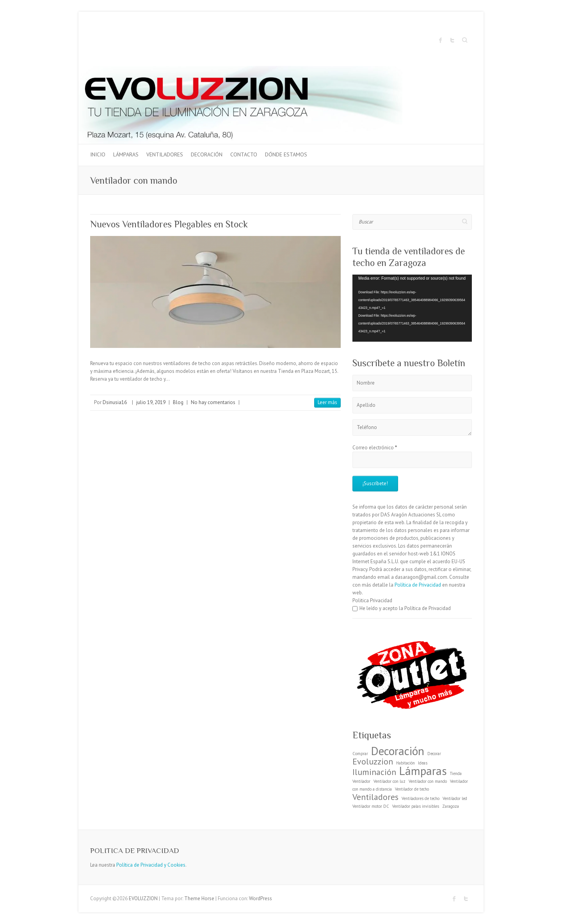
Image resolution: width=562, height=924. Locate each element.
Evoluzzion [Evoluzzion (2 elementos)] (373, 761)
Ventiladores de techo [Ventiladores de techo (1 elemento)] (421, 798)
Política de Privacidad (418, 585)
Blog (178, 402)
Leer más (327, 402)
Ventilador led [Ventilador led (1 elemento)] (455, 798)
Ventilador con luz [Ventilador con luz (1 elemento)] (389, 781)
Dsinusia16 (115, 402)
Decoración (207, 154)
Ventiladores (165, 154)
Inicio (98, 154)
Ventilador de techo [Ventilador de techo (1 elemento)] (412, 789)
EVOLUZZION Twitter (452, 40)
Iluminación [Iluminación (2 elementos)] (374, 772)
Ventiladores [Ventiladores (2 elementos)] (375, 797)
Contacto (244, 154)
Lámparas (126, 154)
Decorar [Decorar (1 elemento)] (434, 754)
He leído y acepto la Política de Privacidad (402, 608)
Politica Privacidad (372, 600)
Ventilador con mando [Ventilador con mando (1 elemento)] (428, 781)
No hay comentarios (213, 402)
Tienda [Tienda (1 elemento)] (456, 773)
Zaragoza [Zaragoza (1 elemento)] (451, 806)
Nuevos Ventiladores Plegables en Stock (169, 224)
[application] (412, 308)
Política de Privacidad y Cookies (151, 865)
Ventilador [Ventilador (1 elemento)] (361, 781)
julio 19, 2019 (151, 402)
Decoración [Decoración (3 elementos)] (398, 751)
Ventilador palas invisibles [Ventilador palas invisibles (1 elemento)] (416, 806)
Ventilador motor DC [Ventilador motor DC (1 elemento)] (371, 806)
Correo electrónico (375, 448)
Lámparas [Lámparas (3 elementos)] (423, 771)
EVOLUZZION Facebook (441, 40)
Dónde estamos (286, 154)
